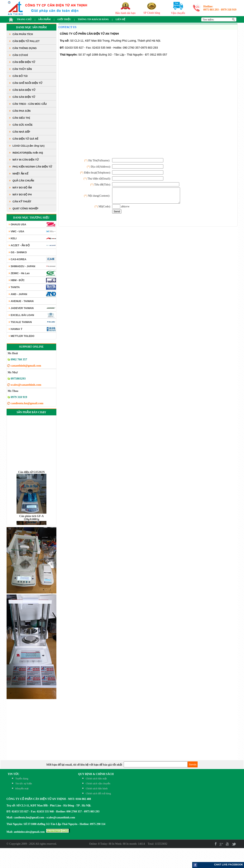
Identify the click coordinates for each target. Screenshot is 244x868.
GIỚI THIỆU (64, 19)
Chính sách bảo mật (96, 778)
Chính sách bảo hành (97, 788)
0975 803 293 (211, 10)
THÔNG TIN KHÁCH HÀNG (93, 19)
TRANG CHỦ (24, 19)
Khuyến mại (22, 788)
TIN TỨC (14, 774)
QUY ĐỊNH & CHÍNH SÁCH (96, 774)
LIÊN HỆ (120, 19)
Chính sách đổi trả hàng (98, 793)
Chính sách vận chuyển (98, 783)
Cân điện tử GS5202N (31, 480)
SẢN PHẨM (44, 19)
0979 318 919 (229, 10)
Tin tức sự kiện (24, 783)
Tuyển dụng (22, 778)
